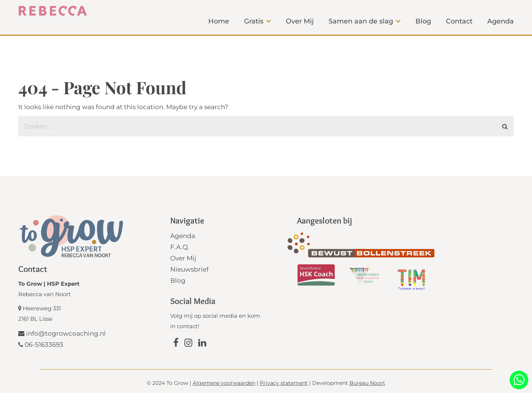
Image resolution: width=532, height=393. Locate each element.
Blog (178, 281)
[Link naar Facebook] (176, 344)
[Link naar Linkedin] (202, 344)
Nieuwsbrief (189, 269)
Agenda (183, 236)
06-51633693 (41, 345)
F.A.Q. (180, 247)
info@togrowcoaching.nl (62, 333)
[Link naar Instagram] (188, 344)
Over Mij (183, 258)
